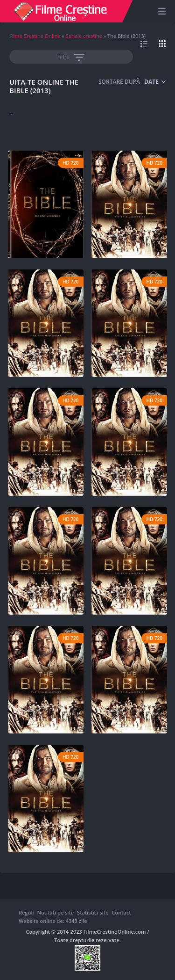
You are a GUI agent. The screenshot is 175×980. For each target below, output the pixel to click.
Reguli (26, 912)
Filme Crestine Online (35, 36)
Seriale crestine (84, 36)
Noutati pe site (56, 912)
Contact (122, 912)
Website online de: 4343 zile (53, 921)
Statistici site (93, 912)
